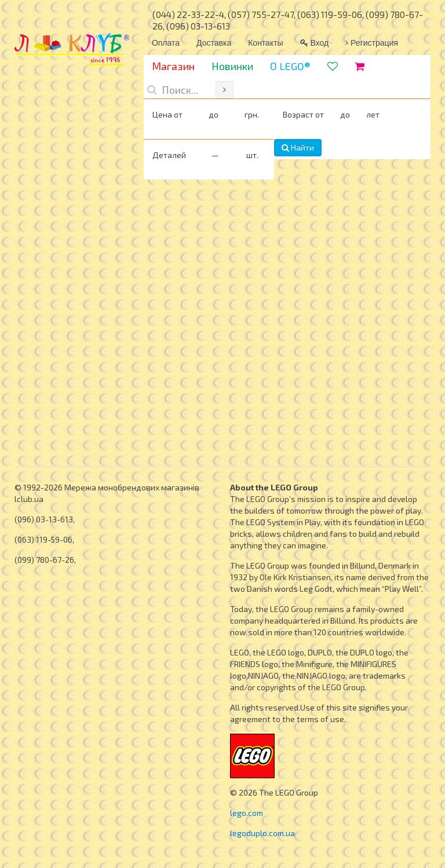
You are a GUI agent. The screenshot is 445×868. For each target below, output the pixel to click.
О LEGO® (290, 66)
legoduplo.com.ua (262, 833)
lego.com (247, 813)
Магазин (173, 66)
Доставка (214, 43)
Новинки (232, 66)
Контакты (265, 43)
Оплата (166, 43)
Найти (298, 147)
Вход (315, 43)
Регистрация (372, 43)
